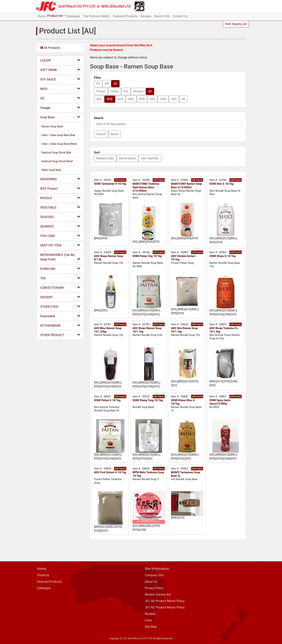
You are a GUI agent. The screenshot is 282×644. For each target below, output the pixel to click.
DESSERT (60, 297)
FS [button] (98, 84)
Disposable (60, 316)
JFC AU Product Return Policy (165, 601)
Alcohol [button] (138, 91)
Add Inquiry (120, 180)
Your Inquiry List (236, 24)
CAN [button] (163, 99)
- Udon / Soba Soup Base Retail (59, 144)
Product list (55, 16)
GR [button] (107, 84)
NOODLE (60, 198)
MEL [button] (131, 99)
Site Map (151, 627)
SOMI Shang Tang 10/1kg (148, 400)
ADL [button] (99, 99)
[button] (101, 134)
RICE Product (60, 188)
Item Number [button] (150, 158)
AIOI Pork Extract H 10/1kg (110, 472)
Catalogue (73, 16)
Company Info (154, 575)
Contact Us (180, 16)
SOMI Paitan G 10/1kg (107, 400)
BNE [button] (110, 99)
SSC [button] (174, 99)
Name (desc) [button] (128, 158)
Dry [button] (126, 91)
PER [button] (142, 99)
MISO (60, 89)
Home (42, 16)
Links (148, 620)
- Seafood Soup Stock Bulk (56, 153)
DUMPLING (60, 269)
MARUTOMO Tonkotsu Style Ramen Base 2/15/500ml (146, 187)
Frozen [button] (101, 91)
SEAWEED (60, 226)
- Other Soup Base (51, 170)
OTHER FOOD (60, 306)
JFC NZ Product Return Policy (165, 607)
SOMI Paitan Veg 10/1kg (147, 256)
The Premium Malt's (96, 16)
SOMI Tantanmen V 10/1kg (110, 184)
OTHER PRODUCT (60, 335)
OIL (60, 98)
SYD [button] (152, 99)
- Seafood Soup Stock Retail (57, 161)
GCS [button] (121, 99)
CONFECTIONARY (60, 288)
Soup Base (60, 117)
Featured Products (125, 16)
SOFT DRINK (60, 70)
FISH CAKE (60, 236)
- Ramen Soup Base (52, 126)
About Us (151, 582)
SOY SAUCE (60, 79)
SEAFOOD (60, 217)
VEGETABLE (60, 207)
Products (43, 575)
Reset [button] (114, 134)
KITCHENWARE (60, 325)
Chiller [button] (115, 91)
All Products (50, 48)
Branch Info (162, 16)
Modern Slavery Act (158, 595)
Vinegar (60, 108)
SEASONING (60, 179)
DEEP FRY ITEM (60, 245)
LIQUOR (60, 60)
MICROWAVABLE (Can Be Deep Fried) (60, 257)
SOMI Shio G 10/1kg (221, 184)
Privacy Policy (154, 588)
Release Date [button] (105, 158)
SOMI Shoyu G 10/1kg (222, 256)
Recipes (146, 16)
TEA (60, 278)
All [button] (115, 84)
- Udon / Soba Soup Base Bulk (58, 135)
